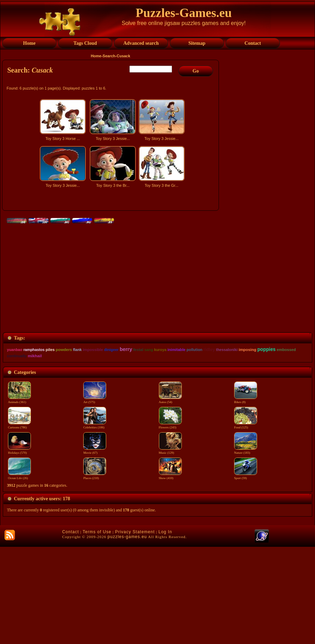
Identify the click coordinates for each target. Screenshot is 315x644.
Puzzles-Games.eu (184, 13)
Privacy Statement (135, 629)
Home (96, 56)
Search (109, 56)
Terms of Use (97, 629)
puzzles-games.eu (127, 634)
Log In (165, 629)
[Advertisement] (111, 251)
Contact (70, 629)
